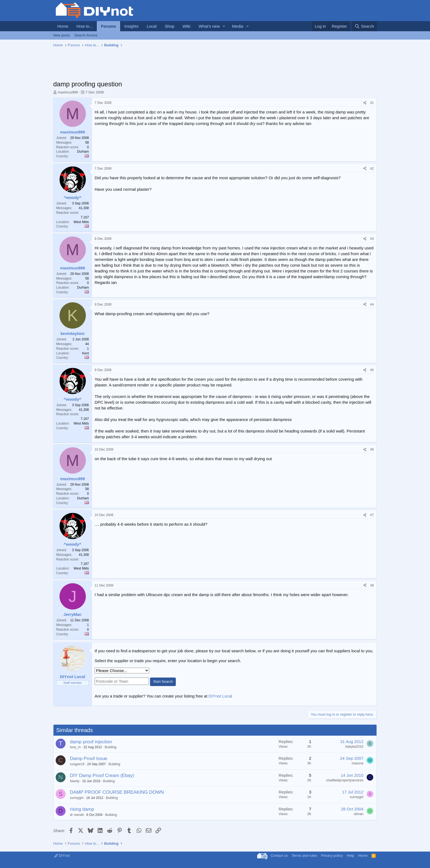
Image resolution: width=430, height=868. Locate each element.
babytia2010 (354, 747)
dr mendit (77, 815)
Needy (75, 781)
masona (357, 763)
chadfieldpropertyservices (345, 780)
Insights (131, 26)
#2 (372, 169)
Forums (108, 26)
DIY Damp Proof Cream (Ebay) (102, 775)
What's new (209, 26)
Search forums (86, 35)
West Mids (81, 222)
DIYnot (62, 856)
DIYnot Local (220, 696)
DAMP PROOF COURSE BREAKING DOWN (117, 792)
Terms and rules (304, 856)
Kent (85, 353)
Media (238, 26)
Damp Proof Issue (89, 759)
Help (351, 856)
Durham (83, 152)
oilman (359, 814)
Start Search (163, 681)
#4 (372, 304)
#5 (372, 370)
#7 (372, 515)
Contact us (279, 856)
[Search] (364, 26)
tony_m (75, 747)
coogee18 (77, 764)
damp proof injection (91, 742)
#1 (372, 103)
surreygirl (77, 798)
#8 (372, 585)
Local (152, 26)
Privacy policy (332, 856)
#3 (372, 239)
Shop (170, 26)
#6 (372, 449)
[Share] (365, 103)
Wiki (186, 26)
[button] (224, 26)
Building (111, 747)
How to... (85, 26)
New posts (62, 35)
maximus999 (68, 92)
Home (63, 26)
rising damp (82, 809)
